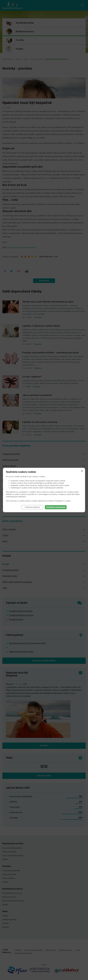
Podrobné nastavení (32, 507)
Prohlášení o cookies (63, 501)
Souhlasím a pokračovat (56, 507)
